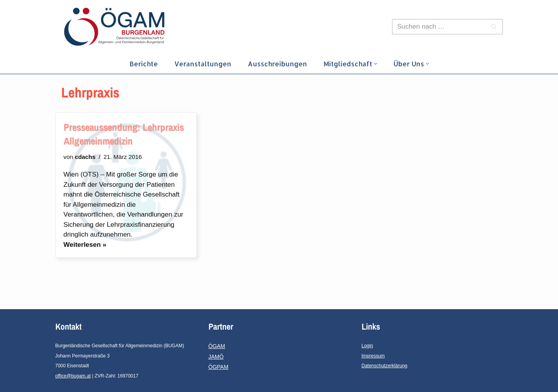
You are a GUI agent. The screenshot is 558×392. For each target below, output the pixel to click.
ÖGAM (217, 346)
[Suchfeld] (439, 27)
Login (367, 346)
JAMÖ (216, 357)
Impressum (373, 356)
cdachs (85, 157)
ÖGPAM (219, 367)
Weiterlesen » (85, 245)
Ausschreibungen (277, 64)
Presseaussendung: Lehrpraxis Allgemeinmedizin (124, 134)
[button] (376, 64)
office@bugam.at (73, 376)
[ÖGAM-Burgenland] (116, 27)
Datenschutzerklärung (385, 366)
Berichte (144, 64)
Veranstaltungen (203, 64)
